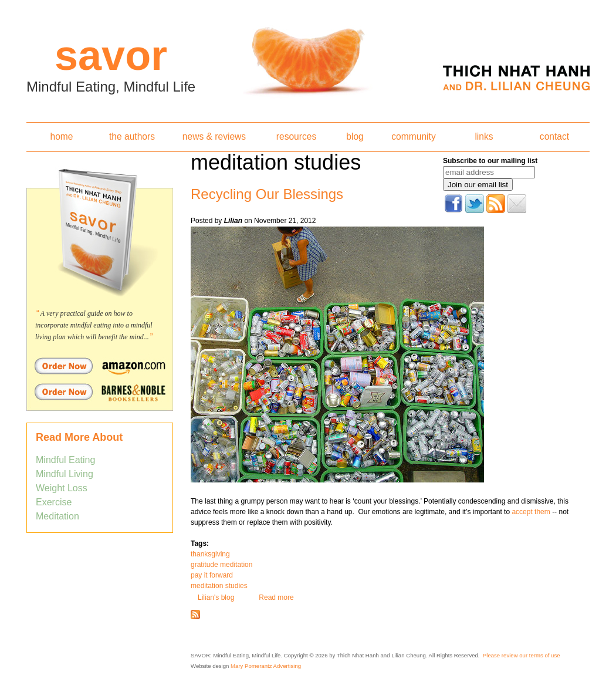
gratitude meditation (221, 565)
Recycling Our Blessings (267, 194)
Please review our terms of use (522, 655)
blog (355, 136)
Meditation (57, 516)
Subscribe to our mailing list (490, 161)
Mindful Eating (65, 460)
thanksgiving (210, 554)
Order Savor (100, 366)
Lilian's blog (216, 597)
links (484, 136)
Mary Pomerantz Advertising (266, 666)
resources (296, 136)
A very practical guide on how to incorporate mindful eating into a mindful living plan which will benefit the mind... (94, 325)
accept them (532, 512)
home (61, 136)
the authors (132, 136)
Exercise (54, 502)
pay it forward (212, 575)
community (413, 136)
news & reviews (214, 136)
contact (554, 136)
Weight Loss (62, 488)
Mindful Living (65, 474)
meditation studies (219, 586)
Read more (276, 597)
